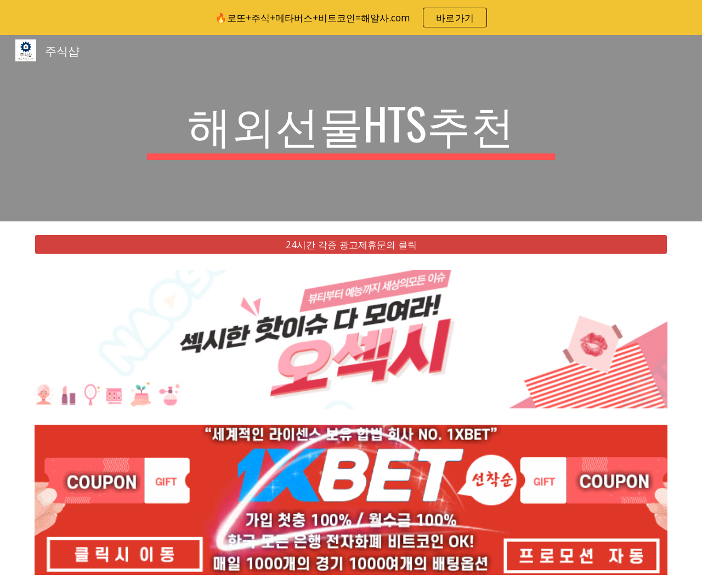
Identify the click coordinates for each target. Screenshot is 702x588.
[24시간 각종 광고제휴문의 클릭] (351, 245)
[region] (351, 18)
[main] (351, 128)
